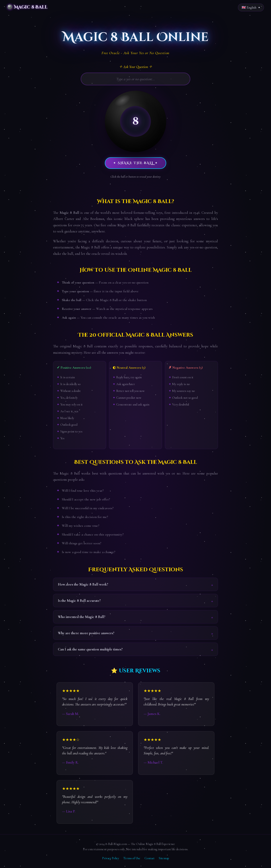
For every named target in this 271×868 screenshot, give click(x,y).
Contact (150, 858)
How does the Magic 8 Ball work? (83, 584)
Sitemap (164, 858)
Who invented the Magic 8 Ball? (82, 617)
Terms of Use (132, 858)
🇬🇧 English (249, 7)
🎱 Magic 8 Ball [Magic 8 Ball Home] (27, 7)
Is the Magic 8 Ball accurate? (79, 601)
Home (7, 19)
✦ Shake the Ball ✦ (136, 163)
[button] (135, 121)
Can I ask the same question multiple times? (90, 649)
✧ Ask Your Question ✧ (136, 67)
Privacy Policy (111, 858)
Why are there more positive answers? (86, 633)
